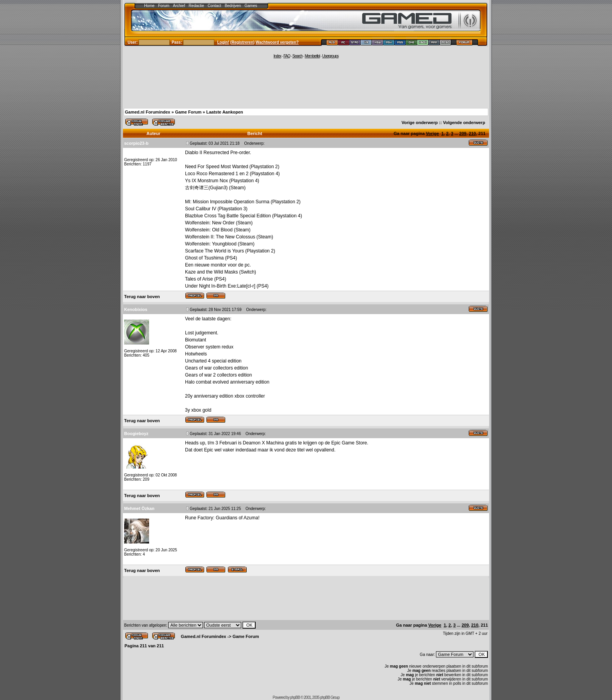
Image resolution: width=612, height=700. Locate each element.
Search (297, 56)
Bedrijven (233, 6)
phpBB (295, 697)
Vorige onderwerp (420, 123)
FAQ (287, 56)
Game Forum (188, 112)
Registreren (242, 42)
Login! (223, 42)
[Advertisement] (306, 83)
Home (149, 6)
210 (472, 133)
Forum (164, 6)
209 (463, 133)
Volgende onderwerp (464, 123)
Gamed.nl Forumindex (148, 112)
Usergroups (330, 56)
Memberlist (312, 56)
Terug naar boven (142, 297)
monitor (219, 265)
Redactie (196, 6)
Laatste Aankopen (224, 112)
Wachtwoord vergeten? (277, 42)
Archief (179, 6)
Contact (214, 6)
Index (277, 56)
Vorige (432, 133)
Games (251, 6)
